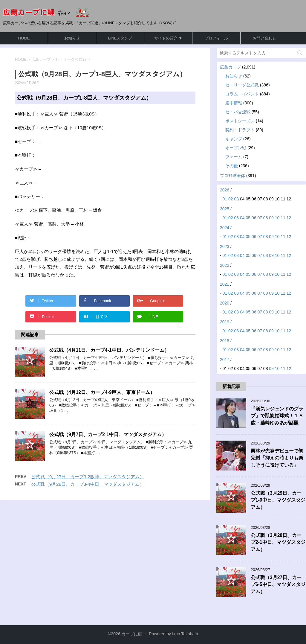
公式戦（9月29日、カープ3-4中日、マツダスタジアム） (88, 484)
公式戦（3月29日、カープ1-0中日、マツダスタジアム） (278, 500)
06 (254, 218)
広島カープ (230, 67)
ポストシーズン (240, 121)
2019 (225, 322)
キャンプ (234, 139)
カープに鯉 (132, 634)
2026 (225, 190)
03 (237, 199)
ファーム (234, 157)
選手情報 (234, 103)
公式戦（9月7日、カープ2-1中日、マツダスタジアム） (108, 434)
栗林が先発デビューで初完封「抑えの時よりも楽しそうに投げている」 (277, 458)
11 (283, 218)
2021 (225, 284)
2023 (225, 246)
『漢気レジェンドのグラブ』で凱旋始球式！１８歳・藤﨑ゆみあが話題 (277, 416)
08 (266, 218)
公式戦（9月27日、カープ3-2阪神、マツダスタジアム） (88, 477)
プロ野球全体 (232, 176)
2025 (225, 209)
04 (242, 218)
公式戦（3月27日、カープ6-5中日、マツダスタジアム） (278, 584)
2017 (225, 360)
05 (248, 218)
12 (289, 218)
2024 (225, 228)
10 (277, 218)
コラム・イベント (242, 94)
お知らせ (72, 38)
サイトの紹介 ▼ (168, 38)
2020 (225, 303)
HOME (24, 38)
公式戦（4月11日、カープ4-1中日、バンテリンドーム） (109, 350)
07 (260, 218)
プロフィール (216, 38)
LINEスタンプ (120, 38)
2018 (225, 341)
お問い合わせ (264, 38)
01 (225, 199)
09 (271, 218)
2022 (225, 265)
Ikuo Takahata (185, 634)
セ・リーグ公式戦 (242, 85)
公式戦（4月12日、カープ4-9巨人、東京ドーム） (102, 392)
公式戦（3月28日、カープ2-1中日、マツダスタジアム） (278, 542)
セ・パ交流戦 (238, 112)
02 (231, 199)
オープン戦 (236, 148)
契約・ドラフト (240, 130)
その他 (232, 166)
